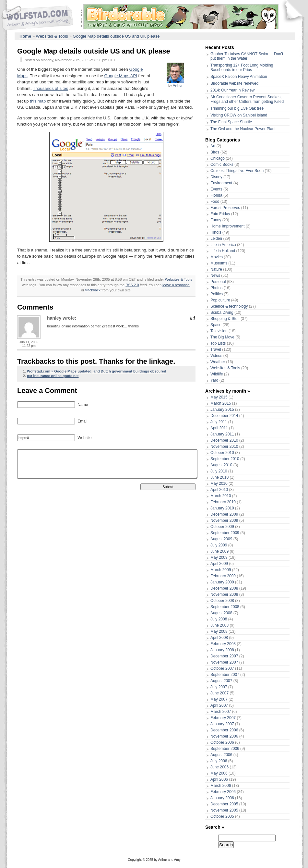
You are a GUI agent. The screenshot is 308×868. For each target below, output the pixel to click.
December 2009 (224, 514)
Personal (218, 282)
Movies (217, 257)
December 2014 (224, 416)
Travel (216, 349)
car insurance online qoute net (53, 376)
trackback (93, 290)
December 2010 (224, 440)
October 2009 (222, 527)
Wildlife (217, 374)
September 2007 (225, 675)
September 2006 (225, 749)
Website (84, 438)
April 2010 (219, 490)
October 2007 (222, 668)
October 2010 (222, 453)
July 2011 (219, 422)
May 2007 (219, 699)
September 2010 (225, 459)
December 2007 (224, 656)
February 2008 (223, 644)
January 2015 (222, 410)
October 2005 (222, 816)
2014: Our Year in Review (232, 90)
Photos (216, 288)
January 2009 (222, 582)
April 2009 (219, 564)
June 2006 (219, 767)
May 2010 (219, 483)
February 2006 (223, 792)
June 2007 (219, 693)
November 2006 (224, 736)
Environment (221, 183)
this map (38, 101)
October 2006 (222, 742)
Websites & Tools (52, 36)
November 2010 (224, 446)
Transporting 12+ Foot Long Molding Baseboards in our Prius (242, 67)
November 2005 (224, 810)
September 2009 (225, 533)
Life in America (223, 245)
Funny (216, 220)
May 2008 (219, 631)
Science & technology (229, 306)
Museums (219, 263)
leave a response (176, 285)
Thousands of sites (50, 88)
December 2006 (224, 730)
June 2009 (219, 551)
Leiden (216, 238)
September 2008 (225, 607)
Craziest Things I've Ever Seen (237, 171)
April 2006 (219, 779)
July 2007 (219, 687)
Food (215, 202)
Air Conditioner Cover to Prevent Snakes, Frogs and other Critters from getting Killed (247, 99)
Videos (216, 356)
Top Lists (218, 343)
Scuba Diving (222, 312)
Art (213, 146)
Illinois (216, 232)
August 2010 (221, 465)
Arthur (178, 85)
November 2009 (224, 520)
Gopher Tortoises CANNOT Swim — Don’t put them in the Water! (247, 56)
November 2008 (224, 594)
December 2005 (224, 804)
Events (216, 189)
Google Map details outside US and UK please (116, 36)
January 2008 (222, 650)
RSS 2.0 (132, 285)
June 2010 (219, 477)
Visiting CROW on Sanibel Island (239, 115)
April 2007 (219, 705)
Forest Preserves (225, 208)
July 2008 (219, 619)
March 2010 (221, 496)
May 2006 (219, 773)
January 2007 (222, 724)
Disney (216, 177)
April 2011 (219, 428)
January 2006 (222, 798)
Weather (218, 362)
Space (216, 325)
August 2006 (221, 755)
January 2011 (222, 434)
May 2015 (219, 397)
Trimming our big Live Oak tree (237, 108)
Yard (214, 380)
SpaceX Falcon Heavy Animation (239, 77)
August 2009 (221, 539)
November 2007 (224, 662)
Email (82, 421)
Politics (217, 294)
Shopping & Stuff (225, 319)
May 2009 (219, 557)
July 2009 (219, 545)
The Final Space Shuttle (231, 122)
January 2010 (222, 508)
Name (82, 405)
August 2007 (221, 681)
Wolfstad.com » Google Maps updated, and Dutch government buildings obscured (96, 371)
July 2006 (219, 761)
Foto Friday (220, 214)
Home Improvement (227, 226)
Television (219, 331)
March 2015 (221, 403)
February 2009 (223, 576)
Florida (216, 195)
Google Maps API (121, 76)
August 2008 (221, 613)
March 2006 (221, 786)
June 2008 (219, 625)
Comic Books (222, 165)
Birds (215, 152)
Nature (216, 269)
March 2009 (221, 570)
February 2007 (223, 718)
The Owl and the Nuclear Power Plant (243, 129)
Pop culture (220, 300)
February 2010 (223, 502)
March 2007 (221, 712)
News (215, 275)
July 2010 (219, 471)
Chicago (218, 158)
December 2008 (224, 588)
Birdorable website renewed (234, 83)
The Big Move (222, 337)
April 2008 (219, 638)
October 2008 (222, 601)
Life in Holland (223, 251)
